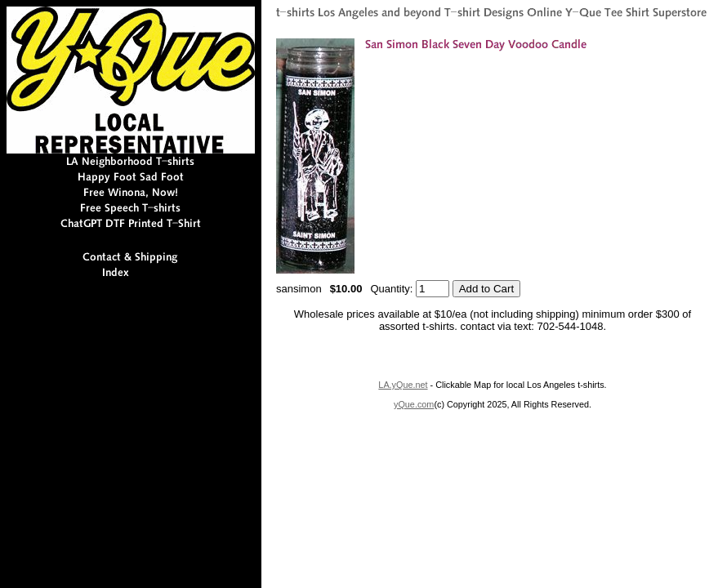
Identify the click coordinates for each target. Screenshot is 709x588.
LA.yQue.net (403, 385)
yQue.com (414, 404)
